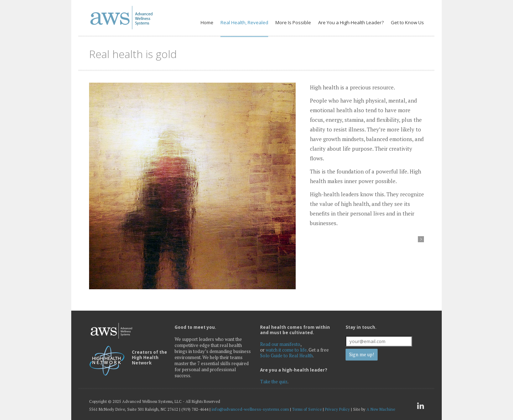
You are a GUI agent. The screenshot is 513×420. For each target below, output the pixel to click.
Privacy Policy (337, 409)
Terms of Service (307, 409)
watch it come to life (286, 350)
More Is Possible (293, 22)
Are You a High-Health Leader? (351, 22)
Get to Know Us (407, 22)
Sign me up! (362, 354)
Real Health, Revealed (244, 22)
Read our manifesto (280, 344)
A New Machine (381, 409)
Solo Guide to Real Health (286, 356)
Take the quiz (274, 382)
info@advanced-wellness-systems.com (250, 409)
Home (207, 22)
